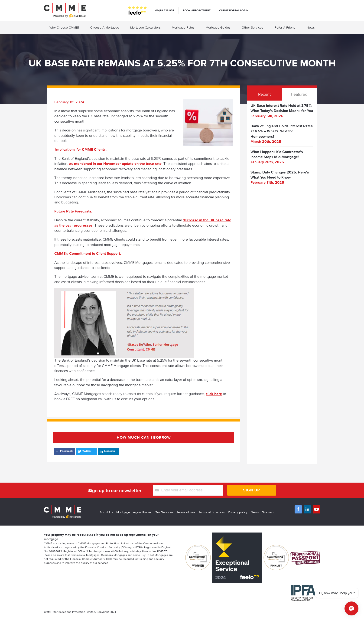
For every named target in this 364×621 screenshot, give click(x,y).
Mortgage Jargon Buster (134, 512)
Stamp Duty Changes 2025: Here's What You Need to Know (280, 175)
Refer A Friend (285, 27)
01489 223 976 (165, 10)
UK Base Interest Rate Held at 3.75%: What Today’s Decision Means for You (282, 108)
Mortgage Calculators (145, 27)
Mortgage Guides (218, 27)
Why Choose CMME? (64, 27)
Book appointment (197, 10)
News (311, 27)
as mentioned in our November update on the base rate (115, 163)
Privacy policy (238, 512)
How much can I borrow (144, 437)
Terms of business (212, 512)
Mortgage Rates (183, 27)
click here (214, 394)
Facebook (64, 451)
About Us (106, 512)
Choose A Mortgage (105, 27)
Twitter (84, 451)
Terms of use (186, 512)
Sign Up (252, 490)
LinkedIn (107, 451)
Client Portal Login (234, 10)
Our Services (164, 512)
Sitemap (268, 512)
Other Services (252, 27)
